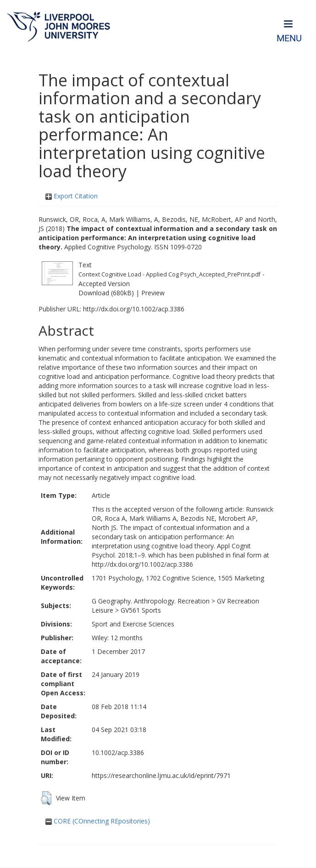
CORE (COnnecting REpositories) (98, 821)
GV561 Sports (141, 610)
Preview (153, 293)
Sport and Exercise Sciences (133, 624)
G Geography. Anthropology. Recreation (151, 601)
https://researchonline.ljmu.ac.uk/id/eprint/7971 (161, 775)
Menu (289, 38)
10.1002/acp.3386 (118, 752)
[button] (46, 798)
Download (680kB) (106, 293)
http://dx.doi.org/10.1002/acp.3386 (134, 309)
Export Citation (72, 196)
